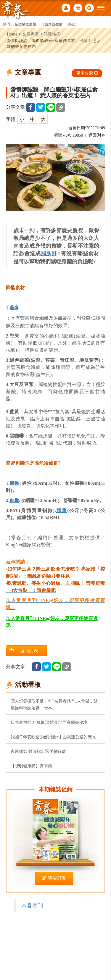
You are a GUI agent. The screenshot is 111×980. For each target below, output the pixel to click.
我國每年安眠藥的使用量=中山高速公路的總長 (53, 737)
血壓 (14, 500)
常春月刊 (32, 905)
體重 (62, 510)
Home (12, 34)
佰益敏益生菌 (25, 24)
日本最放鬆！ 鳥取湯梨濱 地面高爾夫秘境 (49, 722)
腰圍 (15, 483)
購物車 (78, 8)
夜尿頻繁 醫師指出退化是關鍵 (38, 751)
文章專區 (30, 34)
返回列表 (97, 135)
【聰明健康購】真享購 (31, 766)
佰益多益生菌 (52, 24)
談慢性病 (52, 34)
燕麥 (14, 308)
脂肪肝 (49, 254)
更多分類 (87, 73)
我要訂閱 (54, 878)
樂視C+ (73, 24)
